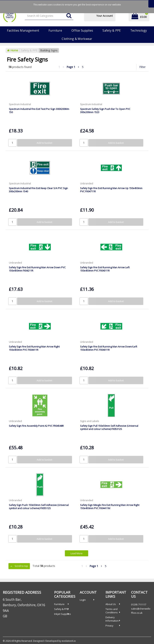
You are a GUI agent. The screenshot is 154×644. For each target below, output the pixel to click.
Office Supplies (82, 30)
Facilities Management (23, 30)
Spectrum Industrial (20, 104)
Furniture (55, 30)
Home (13, 50)
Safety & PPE (112, 30)
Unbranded (87, 183)
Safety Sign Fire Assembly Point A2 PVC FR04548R (36, 426)
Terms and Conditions (112, 611)
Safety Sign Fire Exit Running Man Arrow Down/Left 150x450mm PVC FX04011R (109, 348)
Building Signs (49, 50)
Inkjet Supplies (63, 614)
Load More (77, 553)
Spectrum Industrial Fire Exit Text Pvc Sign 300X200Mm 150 (39, 111)
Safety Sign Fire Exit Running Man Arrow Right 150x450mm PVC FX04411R (34, 348)
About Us (111, 604)
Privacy (109, 626)
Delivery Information (112, 619)
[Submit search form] (69, 16)
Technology (139, 30)
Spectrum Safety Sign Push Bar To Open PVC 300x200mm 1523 (105, 111)
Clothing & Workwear (77, 39)
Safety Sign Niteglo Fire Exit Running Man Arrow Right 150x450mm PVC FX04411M (110, 507)
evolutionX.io (69, 641)
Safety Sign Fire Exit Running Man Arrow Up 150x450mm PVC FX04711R (111, 190)
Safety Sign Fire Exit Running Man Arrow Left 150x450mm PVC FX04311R (105, 269)
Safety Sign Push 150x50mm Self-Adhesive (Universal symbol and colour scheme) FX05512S (39, 507)
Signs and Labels (90, 421)
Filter (142, 67)
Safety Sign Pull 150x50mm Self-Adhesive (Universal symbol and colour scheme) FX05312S (109, 427)
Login (83, 600)
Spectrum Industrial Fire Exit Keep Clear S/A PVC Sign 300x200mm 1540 (38, 190)
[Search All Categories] (49, 16)
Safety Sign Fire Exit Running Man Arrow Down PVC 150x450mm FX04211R (37, 269)
